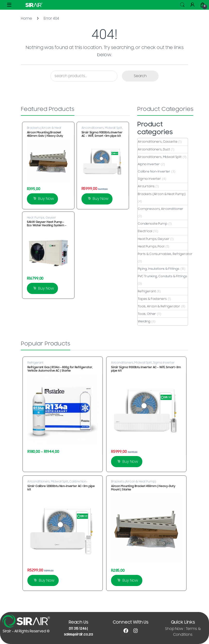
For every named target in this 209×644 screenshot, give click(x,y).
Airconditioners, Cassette (158, 142)
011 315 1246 (78, 629)
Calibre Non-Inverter (154, 171)
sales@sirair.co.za (78, 634)
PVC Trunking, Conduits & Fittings (162, 276)
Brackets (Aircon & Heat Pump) (44, 129)
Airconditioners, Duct (154, 149)
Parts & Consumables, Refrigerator (165, 254)
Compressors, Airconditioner (161, 209)
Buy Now (46, 199)
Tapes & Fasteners (152, 299)
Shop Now (174, 629)
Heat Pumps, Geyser (41, 218)
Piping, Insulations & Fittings (159, 269)
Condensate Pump (153, 224)
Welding (144, 321)
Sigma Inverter (149, 179)
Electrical (145, 231)
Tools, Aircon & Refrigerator (159, 306)
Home (26, 19)
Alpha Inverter (149, 164)
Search (182, 5)
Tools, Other (147, 314)
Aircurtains (146, 186)
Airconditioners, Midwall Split (102, 128)
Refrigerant (147, 291)
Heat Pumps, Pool (151, 246)
